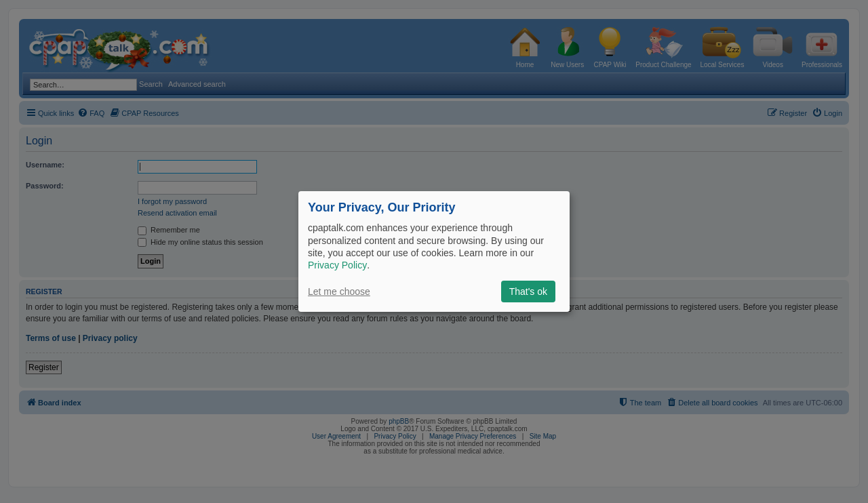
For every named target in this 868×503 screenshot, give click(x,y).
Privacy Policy (337, 265)
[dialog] (434, 251)
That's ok (528, 291)
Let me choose (339, 291)
